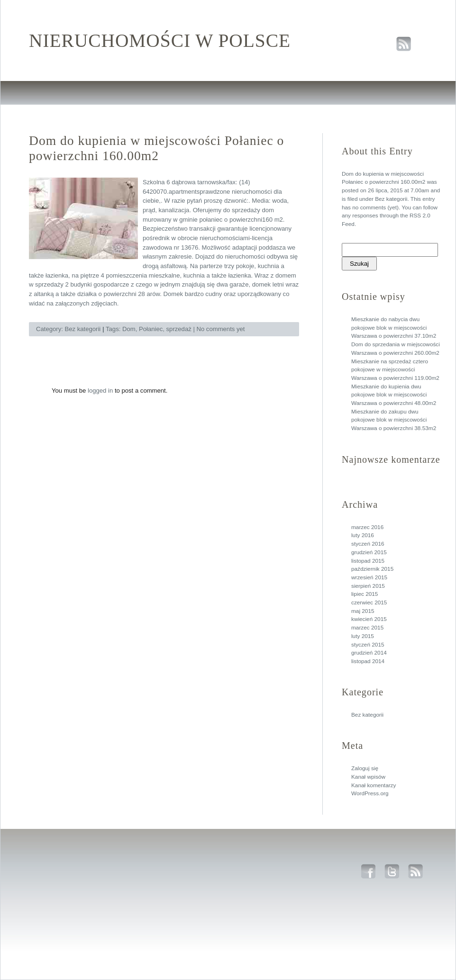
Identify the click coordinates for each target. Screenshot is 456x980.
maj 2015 (363, 611)
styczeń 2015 (368, 645)
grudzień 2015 (369, 552)
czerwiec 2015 (369, 602)
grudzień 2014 (369, 653)
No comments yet (220, 329)
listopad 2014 (368, 661)
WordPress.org (370, 793)
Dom (129, 329)
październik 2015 (372, 569)
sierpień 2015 (368, 586)
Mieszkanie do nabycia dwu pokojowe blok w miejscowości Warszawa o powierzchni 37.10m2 (394, 328)
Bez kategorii (391, 199)
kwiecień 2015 (369, 619)
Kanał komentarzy (374, 785)
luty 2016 (363, 535)
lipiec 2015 (365, 594)
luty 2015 (363, 636)
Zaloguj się (365, 768)
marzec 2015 (367, 628)
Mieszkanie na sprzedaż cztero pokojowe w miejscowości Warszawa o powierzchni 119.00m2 (395, 370)
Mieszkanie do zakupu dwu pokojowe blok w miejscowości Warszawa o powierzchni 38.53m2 (394, 420)
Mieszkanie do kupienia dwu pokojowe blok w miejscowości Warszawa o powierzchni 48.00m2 (394, 395)
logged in (100, 391)
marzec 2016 (367, 527)
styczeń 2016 (368, 544)
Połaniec (151, 329)
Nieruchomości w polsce (160, 41)
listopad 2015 (368, 561)
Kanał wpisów (368, 777)
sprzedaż (179, 329)
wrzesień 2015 (369, 577)
